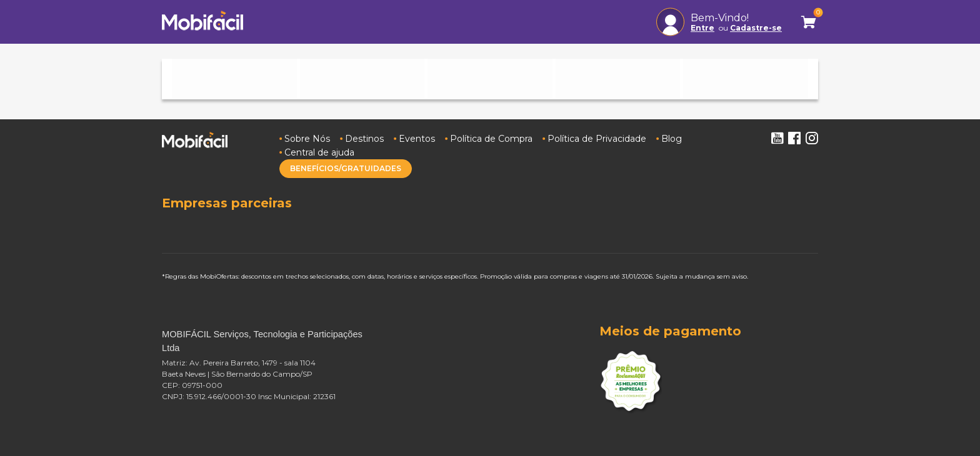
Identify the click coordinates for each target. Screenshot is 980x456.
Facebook (794, 138)
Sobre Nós (307, 139)
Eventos (417, 139)
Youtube (777, 138)
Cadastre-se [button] (756, 28)
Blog (672, 139)
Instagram (812, 138)
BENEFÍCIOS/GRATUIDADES (346, 168)
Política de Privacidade (597, 139)
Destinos (364, 139)
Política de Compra (491, 139)
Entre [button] (702, 28)
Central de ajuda (319, 152)
